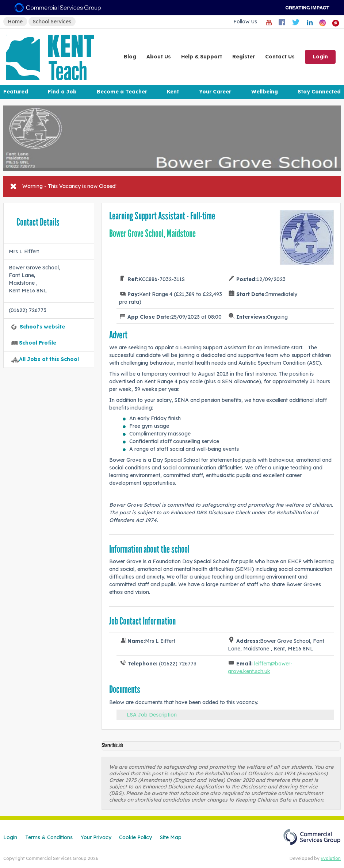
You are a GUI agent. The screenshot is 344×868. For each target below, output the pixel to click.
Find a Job (62, 92)
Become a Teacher (122, 92)
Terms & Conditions (49, 837)
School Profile (38, 343)
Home (15, 22)
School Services (52, 22)
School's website (42, 327)
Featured (16, 92)
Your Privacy (96, 837)
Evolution (331, 858)
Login (320, 57)
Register (244, 57)
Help (202, 57)
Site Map (171, 837)
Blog (130, 57)
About (159, 57)
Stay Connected (319, 92)
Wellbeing (265, 92)
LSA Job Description (152, 715)
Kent (173, 92)
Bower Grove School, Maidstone (152, 233)
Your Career (215, 92)
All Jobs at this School (49, 359)
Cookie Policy (135, 837)
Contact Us (280, 57)
